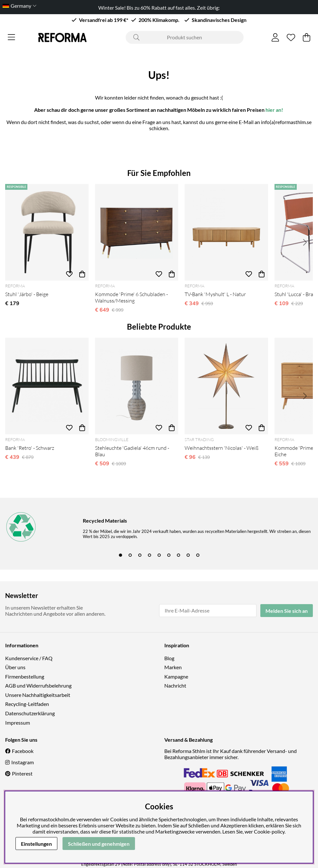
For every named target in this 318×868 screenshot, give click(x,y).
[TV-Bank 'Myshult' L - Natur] (226, 232)
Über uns (15, 667)
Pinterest (22, 773)
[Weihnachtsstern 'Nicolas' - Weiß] (226, 386)
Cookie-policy (269, 831)
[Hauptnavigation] (11, 37)
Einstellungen (36, 844)
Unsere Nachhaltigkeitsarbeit (38, 695)
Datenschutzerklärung (30, 713)
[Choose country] (18, 6)
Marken (173, 667)
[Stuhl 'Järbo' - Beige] (47, 232)
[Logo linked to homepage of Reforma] (63, 38)
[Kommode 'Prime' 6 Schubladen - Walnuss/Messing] (137, 232)
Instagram (23, 762)
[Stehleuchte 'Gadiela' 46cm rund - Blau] (137, 386)
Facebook (23, 751)
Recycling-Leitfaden (27, 704)
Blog (169, 658)
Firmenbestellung (25, 676)
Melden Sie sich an (287, 611)
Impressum (18, 723)
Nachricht (175, 685)
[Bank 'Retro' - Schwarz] (47, 386)
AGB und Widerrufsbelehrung (38, 685)
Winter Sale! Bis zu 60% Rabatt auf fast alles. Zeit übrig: (159, 8)
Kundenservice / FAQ (29, 658)
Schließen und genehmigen (99, 844)
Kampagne (176, 676)
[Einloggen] (275, 37)
